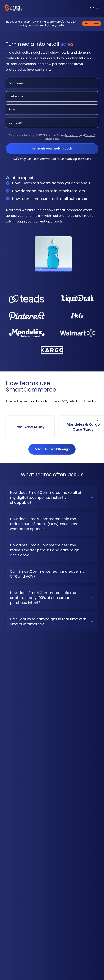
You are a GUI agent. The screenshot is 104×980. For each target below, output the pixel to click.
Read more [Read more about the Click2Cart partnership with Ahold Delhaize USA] (93, 23)
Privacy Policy (72, 135)
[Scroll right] (98, 421)
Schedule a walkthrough (52, 449)
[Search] (92, 8)
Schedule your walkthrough (52, 149)
